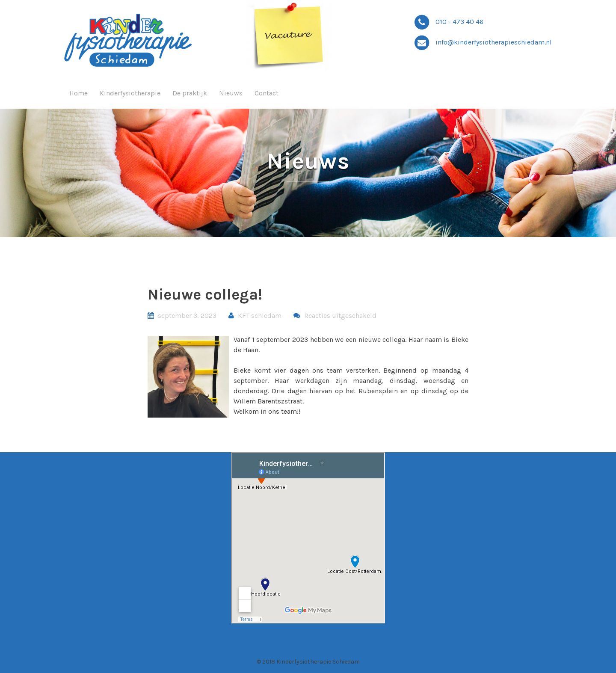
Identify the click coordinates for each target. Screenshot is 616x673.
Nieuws (231, 93)
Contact (267, 93)
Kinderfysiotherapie (130, 93)
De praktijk (190, 93)
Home (78, 93)
